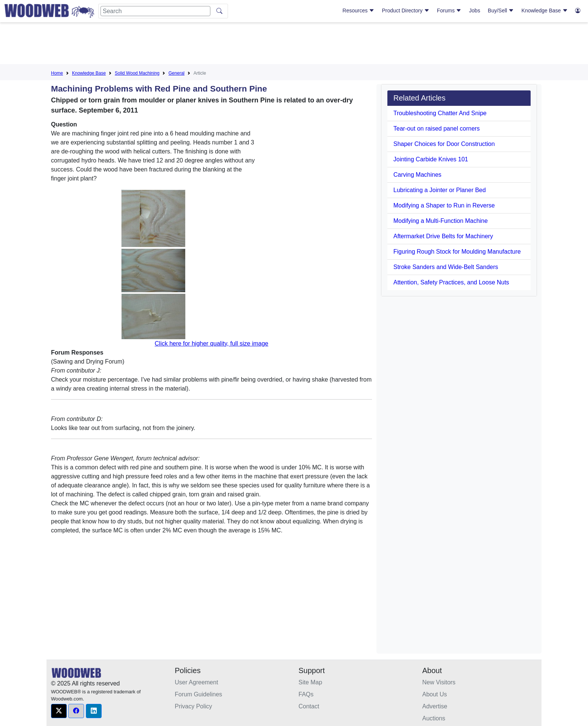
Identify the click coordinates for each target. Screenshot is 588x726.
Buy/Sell (501, 11)
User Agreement (196, 682)
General (176, 73)
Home (57, 73)
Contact (309, 706)
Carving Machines (417, 175)
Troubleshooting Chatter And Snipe (440, 113)
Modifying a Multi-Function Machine (441, 221)
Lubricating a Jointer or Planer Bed (439, 190)
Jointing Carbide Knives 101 (431, 159)
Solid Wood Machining (137, 73)
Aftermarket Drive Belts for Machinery (443, 236)
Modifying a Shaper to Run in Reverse (444, 205)
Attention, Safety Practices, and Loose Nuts (451, 282)
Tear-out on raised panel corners (436, 129)
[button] (59, 711)
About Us (435, 694)
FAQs (306, 694)
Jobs (475, 11)
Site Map (310, 682)
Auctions (434, 718)
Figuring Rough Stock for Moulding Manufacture (457, 252)
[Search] (155, 11)
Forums (449, 11)
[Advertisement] (294, 45)
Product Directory (406, 11)
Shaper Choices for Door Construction (444, 144)
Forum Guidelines (198, 694)
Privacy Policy (193, 706)
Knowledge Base (545, 11)
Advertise (435, 706)
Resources (358, 11)
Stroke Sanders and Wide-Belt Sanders (446, 267)
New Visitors (439, 682)
